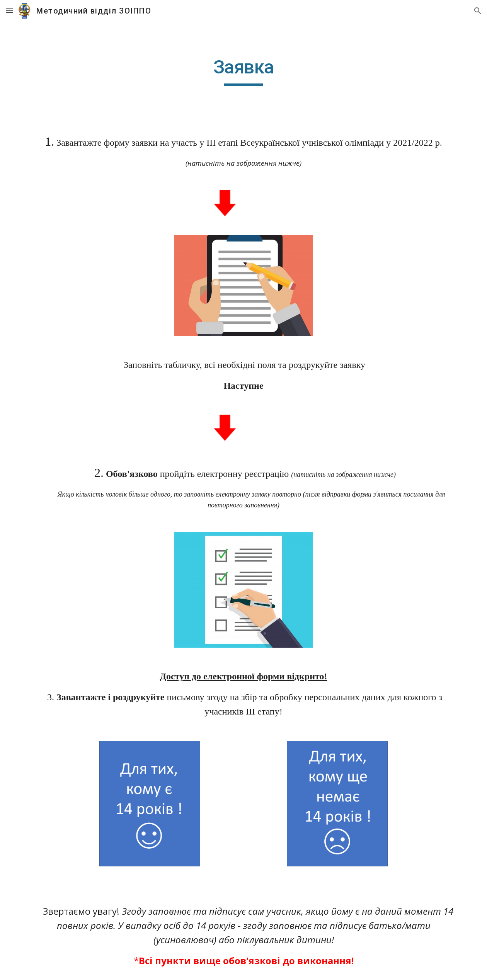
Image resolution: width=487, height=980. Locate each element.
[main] (244, 71)
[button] (9, 11)
